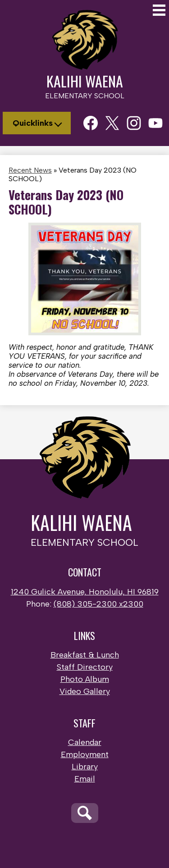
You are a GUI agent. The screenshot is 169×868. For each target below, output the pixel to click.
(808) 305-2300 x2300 (98, 604)
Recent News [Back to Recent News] (30, 170)
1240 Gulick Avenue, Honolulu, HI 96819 (85, 592)
